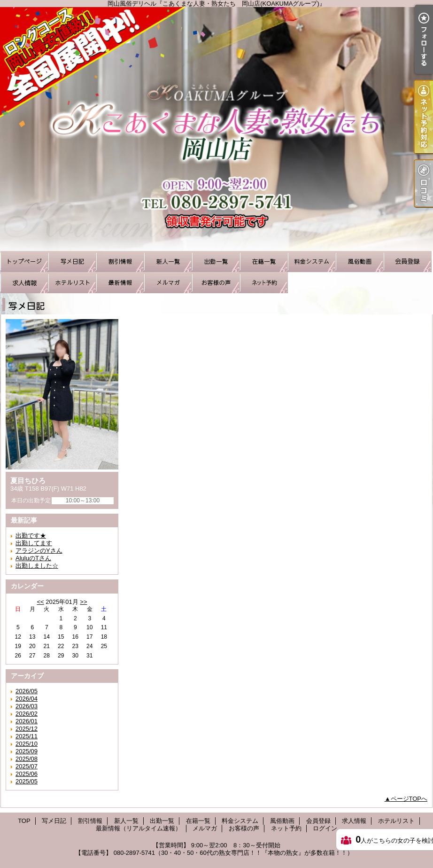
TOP (24, 262)
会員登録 (408, 262)
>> (83, 602)
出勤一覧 (216, 262)
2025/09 (27, 751)
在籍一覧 (264, 262)
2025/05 (27, 781)
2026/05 (27, 691)
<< (40, 602)
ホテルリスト (72, 283)
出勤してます (34, 543)
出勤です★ (31, 536)
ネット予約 (264, 283)
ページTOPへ (409, 799)
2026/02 (27, 714)
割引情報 (120, 262)
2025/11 (27, 736)
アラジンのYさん (39, 551)
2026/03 (27, 706)
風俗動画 (360, 262)
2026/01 (27, 721)
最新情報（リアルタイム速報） (120, 283)
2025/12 (27, 729)
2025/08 (27, 759)
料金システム (312, 262)
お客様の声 (216, 283)
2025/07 (27, 766)
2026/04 (27, 699)
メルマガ (168, 283)
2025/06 (27, 774)
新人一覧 (168, 262)
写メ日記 (72, 262)
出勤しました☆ (37, 566)
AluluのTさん (33, 558)
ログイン (325, 828)
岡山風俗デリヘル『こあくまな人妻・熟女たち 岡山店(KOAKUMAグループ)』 (216, 129)
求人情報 (24, 283)
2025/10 (27, 744)
